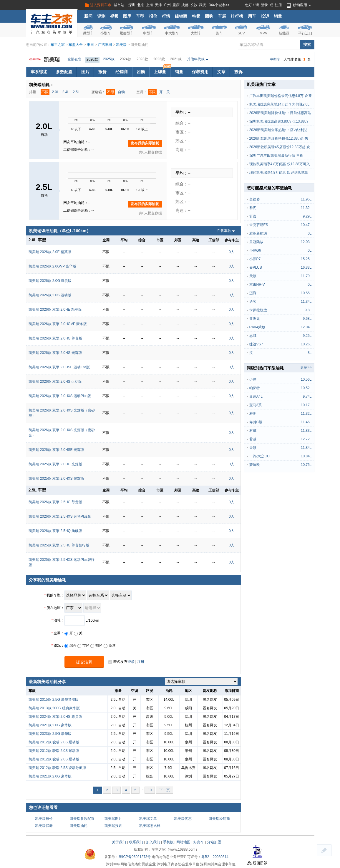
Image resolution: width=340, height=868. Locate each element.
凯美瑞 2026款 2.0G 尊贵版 (50, 281)
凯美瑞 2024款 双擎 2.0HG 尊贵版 (55, 717)
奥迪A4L (256, 397)
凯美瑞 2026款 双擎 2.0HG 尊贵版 (55, 338)
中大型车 (172, 33)
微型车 (88, 33)
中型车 (148, 33)
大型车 (196, 33)
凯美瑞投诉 (113, 826)
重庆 (176, 5)
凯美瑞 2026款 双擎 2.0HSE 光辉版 (56, 450)
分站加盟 (214, 842)
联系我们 (136, 842)
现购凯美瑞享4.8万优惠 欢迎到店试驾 (279, 173)
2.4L (66, 92)
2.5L (76, 92)
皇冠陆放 (256, 242)
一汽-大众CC (259, 456)
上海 (150, 5)
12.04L (306, 327)
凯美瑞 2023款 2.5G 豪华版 (50, 734)
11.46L (306, 422)
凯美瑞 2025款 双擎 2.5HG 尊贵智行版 (59, 545)
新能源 (284, 33)
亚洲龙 (255, 319)
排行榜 (237, 16)
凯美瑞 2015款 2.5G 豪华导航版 (54, 700)
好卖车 (199, 842)
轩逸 (253, 216)
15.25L (306, 259)
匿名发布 (118, 662)
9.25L (307, 336)
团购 (209, 16)
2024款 (126, 59)
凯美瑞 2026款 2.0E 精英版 (50, 252)
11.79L (306, 276)
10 (150, 790)
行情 (166, 16)
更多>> (306, 367)
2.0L (55, 92)
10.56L (306, 379)
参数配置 (64, 72)
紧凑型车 (127, 33)
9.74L (307, 397)
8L (310, 353)
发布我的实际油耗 (145, 143)
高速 (110, 646)
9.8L (308, 310)
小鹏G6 (255, 250)
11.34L (306, 302)
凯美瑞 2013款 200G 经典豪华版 (54, 708)
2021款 (176, 59)
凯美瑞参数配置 (82, 819)
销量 (278, 16)
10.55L (306, 293)
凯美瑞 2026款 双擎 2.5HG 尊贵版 (55, 502)
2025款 (109, 59)
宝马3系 (256, 405)
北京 (141, 5)
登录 (264, 5)
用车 (252, 16)
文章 (221, 72)
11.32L (306, 208)
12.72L (306, 439)
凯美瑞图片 (113, 819)
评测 (101, 16)
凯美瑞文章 (148, 819)
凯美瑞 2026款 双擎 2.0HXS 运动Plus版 (60, 396)
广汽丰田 (105, 45)
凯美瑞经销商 (219, 819)
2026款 (92, 59)
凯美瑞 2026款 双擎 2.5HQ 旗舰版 (55, 531)
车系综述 (39, 72)
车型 (140, 16)
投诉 (265, 16)
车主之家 (58, 45)
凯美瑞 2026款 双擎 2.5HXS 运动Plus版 (60, 516)
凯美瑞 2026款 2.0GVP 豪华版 (53, 266)
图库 (127, 16)
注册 (278, 5)
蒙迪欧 (255, 465)
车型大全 (76, 45)
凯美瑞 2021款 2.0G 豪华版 (50, 725)
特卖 (196, 16)
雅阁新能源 (258, 233)
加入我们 (153, 842)
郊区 (96, 646)
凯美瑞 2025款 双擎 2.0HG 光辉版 (55, 464)
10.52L (306, 388)
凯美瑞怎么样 (150, 826)
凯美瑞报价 (44, 819)
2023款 (142, 59)
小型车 (106, 33)
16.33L (306, 267)
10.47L (306, 225)
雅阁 (253, 208)
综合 (71, 646)
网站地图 (183, 842)
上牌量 (162, 70)
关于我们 (119, 842)
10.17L (306, 405)
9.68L (307, 319)
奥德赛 (255, 199)
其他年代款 (196, 59)
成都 (185, 5)
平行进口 (305, 33)
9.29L (307, 216)
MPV (263, 33)
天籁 (253, 276)
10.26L (306, 344)
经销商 (181, 16)
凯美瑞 (121, 45)
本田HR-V (257, 285)
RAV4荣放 (257, 327)
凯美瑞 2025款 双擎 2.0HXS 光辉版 (56, 479)
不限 (45, 92)
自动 (121, 92)
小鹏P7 (255, 259)
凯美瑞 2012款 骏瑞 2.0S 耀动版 (54, 742)
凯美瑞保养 (44, 826)
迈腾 (253, 293)
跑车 (219, 33)
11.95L (306, 199)
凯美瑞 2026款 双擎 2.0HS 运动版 (55, 382)
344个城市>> (219, 5)
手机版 (168, 842)
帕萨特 (255, 388)
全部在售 (74, 59)
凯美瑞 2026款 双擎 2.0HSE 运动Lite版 (59, 367)
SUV (241, 33)
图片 (85, 72)
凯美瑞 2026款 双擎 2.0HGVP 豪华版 (58, 324)
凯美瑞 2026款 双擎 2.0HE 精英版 (55, 310)
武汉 (203, 5)
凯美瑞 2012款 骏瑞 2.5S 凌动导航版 (58, 768)
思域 (253, 336)
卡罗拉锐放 (258, 310)
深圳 (132, 5)
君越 (253, 439)
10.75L (306, 465)
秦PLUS (256, 267)
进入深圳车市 (101, 5)
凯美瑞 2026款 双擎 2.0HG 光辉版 (55, 353)
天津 (158, 5)
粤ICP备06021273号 (135, 857)
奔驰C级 (256, 422)
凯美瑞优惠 (183, 819)
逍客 (253, 302)
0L (310, 233)
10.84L (306, 456)
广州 (167, 5)
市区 (83, 646)
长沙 (194, 5)
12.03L (306, 242)
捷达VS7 (256, 344)
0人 (232, 252)
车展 (222, 16)
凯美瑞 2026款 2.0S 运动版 (50, 295)
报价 (153, 16)
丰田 (90, 45)
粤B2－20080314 (215, 857)
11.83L (306, 431)
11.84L (306, 448)
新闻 (88, 16)
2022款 (159, 59)
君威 (253, 431)
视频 (114, 16)
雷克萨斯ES (259, 225)
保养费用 (200, 72)
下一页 (165, 790)
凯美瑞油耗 (79, 826)
